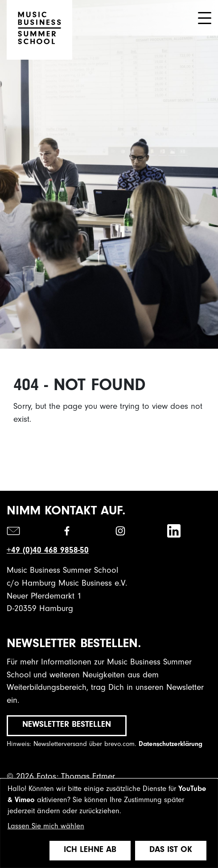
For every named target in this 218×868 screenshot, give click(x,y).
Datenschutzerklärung (171, 745)
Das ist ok (171, 850)
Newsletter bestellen (67, 725)
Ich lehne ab (90, 850)
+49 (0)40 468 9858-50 (48, 551)
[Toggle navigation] (205, 18)
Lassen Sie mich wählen (46, 827)
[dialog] (109, 823)
